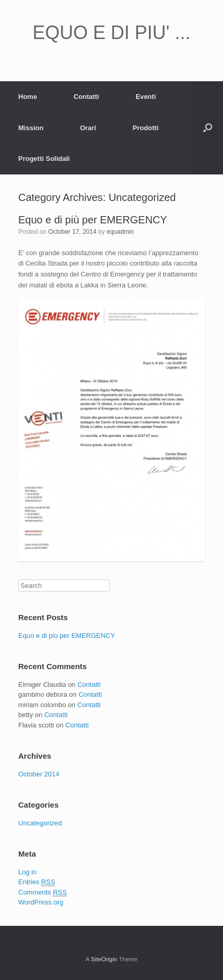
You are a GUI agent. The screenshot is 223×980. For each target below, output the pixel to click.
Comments (42, 893)
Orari (88, 128)
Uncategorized (40, 823)
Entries (37, 882)
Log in (27, 872)
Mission (31, 128)
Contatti (86, 97)
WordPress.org (41, 902)
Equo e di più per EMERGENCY (93, 220)
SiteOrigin (104, 959)
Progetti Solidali (44, 159)
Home (28, 97)
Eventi (146, 97)
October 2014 (39, 774)
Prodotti (145, 128)
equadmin (120, 232)
